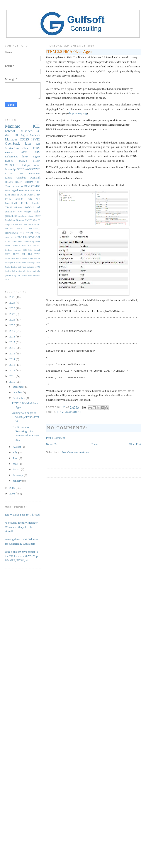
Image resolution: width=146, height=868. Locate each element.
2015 (13, 353)
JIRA (25, 237)
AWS (28, 169)
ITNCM (29, 233)
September (19, 398)
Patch (38, 241)
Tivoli (8, 186)
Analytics (23, 216)
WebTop (31, 263)
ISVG (20, 195)
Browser (20, 220)
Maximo (13, 126)
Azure (31, 216)
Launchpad (17, 241)
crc (20, 212)
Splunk (37, 250)
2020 (13, 325)
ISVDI (36, 139)
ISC (39, 225)
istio (20, 271)
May (16, 464)
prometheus (11, 216)
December (19, 387)
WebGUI (30, 208)
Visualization (20, 263)
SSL (30, 250)
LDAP (37, 237)
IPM (34, 225)
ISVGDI (9, 229)
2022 (13, 314)
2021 (13, 320)
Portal (8, 246)
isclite (37, 212)
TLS (30, 254)
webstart (36, 275)
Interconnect (34, 174)
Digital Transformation (23, 191)
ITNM (37, 161)
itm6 (8, 135)
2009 (13, 488)
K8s (38, 144)
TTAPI (37, 254)
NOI (38, 199)
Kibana (9, 178)
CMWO (29, 220)
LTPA (8, 241)
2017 (13, 342)
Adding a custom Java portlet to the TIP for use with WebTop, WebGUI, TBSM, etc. (20, 556)
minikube (36, 271)
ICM (7, 195)
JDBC (19, 237)
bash (38, 208)
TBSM (36, 148)
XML (38, 263)
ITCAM (21, 229)
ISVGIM (29, 195)
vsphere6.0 (26, 275)
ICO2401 (10, 174)
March (17, 469)
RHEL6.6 (27, 246)
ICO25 (24, 139)
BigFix (36, 156)
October (18, 392)
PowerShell (11, 203)
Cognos (8, 225)
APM (24, 152)
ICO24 (23, 161)
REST (18, 182)
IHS (30, 225)
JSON (8, 199)
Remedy (18, 250)
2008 (13, 493)
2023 (13, 308)
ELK (38, 191)
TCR (38, 182)
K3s (30, 199)
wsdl (7, 280)
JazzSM (19, 199)
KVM (31, 237)
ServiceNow (12, 148)
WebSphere (12, 165)
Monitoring (29, 241)
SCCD (21, 169)
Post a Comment (56, 438)
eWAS (38, 267)
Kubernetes (11, 156)
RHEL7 (37, 246)
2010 (13, 382)
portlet (8, 275)
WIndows (19, 208)
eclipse (28, 212)
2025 (13, 297)
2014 (13, 359)
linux (25, 156)
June (16, 458)
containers (10, 212)
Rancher (36, 203)
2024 (13, 303)
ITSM (37, 195)
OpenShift (35, 178)
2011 (13, 376)
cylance (30, 267)
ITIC (22, 233)
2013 (13, 365)
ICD (37, 126)
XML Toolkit (11, 267)
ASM (37, 152)
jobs (29, 271)
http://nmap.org (78, 113)
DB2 (7, 191)
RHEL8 (8, 250)
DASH (9, 161)
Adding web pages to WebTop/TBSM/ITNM (25, 417)
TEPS (8, 254)
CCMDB (36, 186)
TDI (20, 131)
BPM (27, 186)
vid (19, 275)
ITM (21, 174)
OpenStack (12, 143)
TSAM (8, 208)
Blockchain (10, 220)
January (18, 481)
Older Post (135, 444)
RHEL (24, 203)
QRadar (9, 182)
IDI (16, 135)
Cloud (26, 148)
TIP (24, 254)
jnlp (24, 271)
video (29, 131)
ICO (38, 131)
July (16, 452)
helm (14, 271)
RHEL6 (16, 246)
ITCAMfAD (35, 229)
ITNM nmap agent (69, 412)
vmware (10, 152)
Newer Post (53, 444)
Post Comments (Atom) (75, 452)
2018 (13, 336)
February (18, 475)
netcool (10, 131)
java (28, 143)
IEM (25, 225)
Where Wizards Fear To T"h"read (21, 515)
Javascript (11, 169)
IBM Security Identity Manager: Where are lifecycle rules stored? (20, 527)
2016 (13, 348)
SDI (25, 250)
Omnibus (21, 178)
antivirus (22, 267)
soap (14, 275)
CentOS (37, 220)
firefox (8, 271)
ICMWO (36, 169)
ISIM (14, 195)
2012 (13, 370)
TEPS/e (16, 254)
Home (94, 444)
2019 (13, 331)
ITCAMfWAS (11, 233)
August (17, 447)
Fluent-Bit (17, 225)
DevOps (25, 165)
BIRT (38, 216)
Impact (36, 165)
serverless (18, 186)
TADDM (29, 182)
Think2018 (10, 258)
